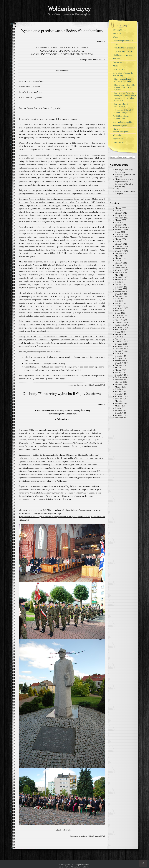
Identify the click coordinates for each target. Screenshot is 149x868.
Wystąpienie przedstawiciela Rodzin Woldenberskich (62, 31)
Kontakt (116, 59)
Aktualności (118, 33)
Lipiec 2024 (120, 232)
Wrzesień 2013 (121, 418)
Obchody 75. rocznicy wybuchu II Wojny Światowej (62, 394)
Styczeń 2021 (121, 303)
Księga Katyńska (120, 126)
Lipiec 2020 (120, 313)
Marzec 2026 (121, 208)
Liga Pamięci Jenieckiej (123, 122)
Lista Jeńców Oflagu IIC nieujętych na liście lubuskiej (124, 87)
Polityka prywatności (123, 55)
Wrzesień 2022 (121, 270)
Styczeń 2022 (121, 284)
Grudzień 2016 (121, 375)
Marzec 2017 (120, 370)
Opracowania (119, 62)
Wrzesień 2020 (122, 308)
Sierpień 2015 (121, 399)
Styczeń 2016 (121, 392)
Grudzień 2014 (121, 413)
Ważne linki (118, 135)
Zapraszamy (118, 139)
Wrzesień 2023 (121, 251)
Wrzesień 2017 (121, 363)
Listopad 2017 (121, 358)
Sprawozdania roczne (124, 51)
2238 (117, 189)
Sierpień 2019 (121, 330)
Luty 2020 (119, 318)
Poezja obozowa (120, 69)
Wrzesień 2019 (121, 327)
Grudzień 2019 (121, 323)
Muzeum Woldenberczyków (121, 130)
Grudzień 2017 (121, 356)
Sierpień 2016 (121, 382)
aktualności (83, 836)
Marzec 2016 (120, 387)
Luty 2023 (119, 261)
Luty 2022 (119, 282)
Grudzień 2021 (121, 287)
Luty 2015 (119, 408)
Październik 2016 (122, 377)
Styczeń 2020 (121, 320)
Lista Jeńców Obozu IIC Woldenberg (123, 74)
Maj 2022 (119, 275)
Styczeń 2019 (121, 339)
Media (116, 66)
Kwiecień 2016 (121, 384)
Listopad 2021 (121, 289)
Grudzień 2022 (121, 265)
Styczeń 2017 (121, 372)
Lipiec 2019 (120, 332)
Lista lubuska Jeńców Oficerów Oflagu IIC (123, 80)
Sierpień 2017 (121, 365)
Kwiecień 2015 (121, 403)
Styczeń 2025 (121, 225)
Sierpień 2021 (121, 296)
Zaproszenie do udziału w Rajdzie (125, 192)
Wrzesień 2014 (121, 415)
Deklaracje (119, 142)
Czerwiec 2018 (121, 349)
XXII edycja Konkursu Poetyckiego (124, 171)
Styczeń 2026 (121, 213)
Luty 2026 (119, 211)
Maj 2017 (119, 368)
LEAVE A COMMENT (97, 385)
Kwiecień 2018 (121, 351)
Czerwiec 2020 (122, 315)
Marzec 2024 (120, 239)
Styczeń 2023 (121, 263)
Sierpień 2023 (121, 253)
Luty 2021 (119, 301)
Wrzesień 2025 (121, 218)
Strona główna (119, 30)
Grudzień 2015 (121, 394)
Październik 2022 (122, 268)
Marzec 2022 (120, 280)
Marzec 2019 (120, 334)
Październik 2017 (122, 361)
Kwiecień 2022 (121, 277)
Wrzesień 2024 (121, 230)
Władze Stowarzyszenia (125, 48)
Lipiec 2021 (120, 299)
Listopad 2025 (121, 215)
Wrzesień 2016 (121, 380)
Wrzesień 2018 (121, 346)
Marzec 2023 (120, 258)
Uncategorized (82, 385)
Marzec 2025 (120, 220)
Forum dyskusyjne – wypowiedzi (123, 105)
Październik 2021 (122, 292)
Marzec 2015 (120, 406)
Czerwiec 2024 (121, 234)
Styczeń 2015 (121, 411)
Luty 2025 (119, 223)
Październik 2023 (122, 249)
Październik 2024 (122, 227)
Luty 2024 (119, 241)
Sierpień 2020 (121, 311)
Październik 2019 (122, 325)
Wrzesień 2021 (121, 294)
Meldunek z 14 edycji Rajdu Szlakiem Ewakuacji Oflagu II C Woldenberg (124, 183)
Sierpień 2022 (121, 272)
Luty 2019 (119, 337)
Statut (117, 44)
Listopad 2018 (121, 344)
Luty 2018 (119, 353)
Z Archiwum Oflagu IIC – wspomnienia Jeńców (124, 111)
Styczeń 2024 (121, 244)
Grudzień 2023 (121, 246)
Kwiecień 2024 (121, 237)
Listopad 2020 (121, 306)
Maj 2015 (119, 401)
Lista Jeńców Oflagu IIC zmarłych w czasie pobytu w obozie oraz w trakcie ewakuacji (126, 97)
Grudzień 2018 (121, 341)
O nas (116, 37)
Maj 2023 (119, 256)
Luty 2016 (119, 389)
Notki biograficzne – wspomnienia (122, 117)
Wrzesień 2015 (121, 396)
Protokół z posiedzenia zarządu (125, 176)
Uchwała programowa (124, 41)
